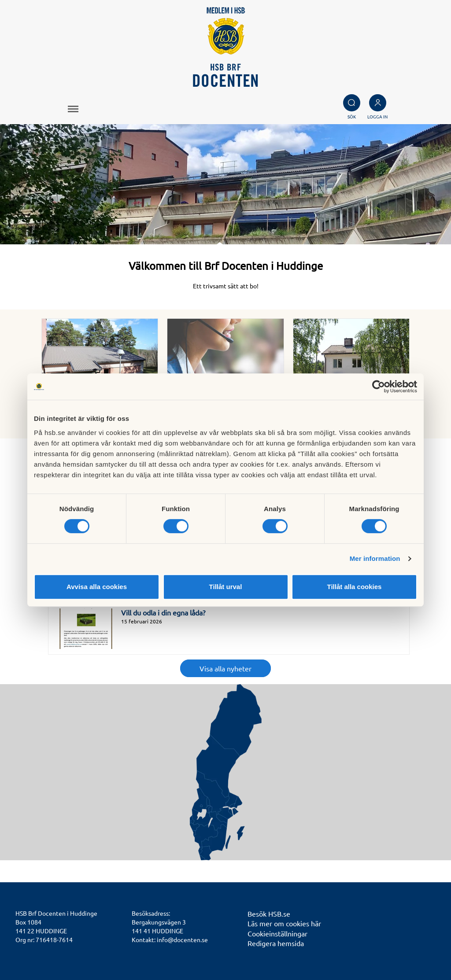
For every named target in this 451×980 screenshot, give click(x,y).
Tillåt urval (226, 587)
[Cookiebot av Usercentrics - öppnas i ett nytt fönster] (379, 387)
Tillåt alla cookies (355, 587)
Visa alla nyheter (225, 668)
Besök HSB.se (269, 914)
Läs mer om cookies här (284, 923)
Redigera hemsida (276, 943)
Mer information (375, 558)
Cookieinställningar (277, 933)
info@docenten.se (182, 939)
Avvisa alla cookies (97, 587)
